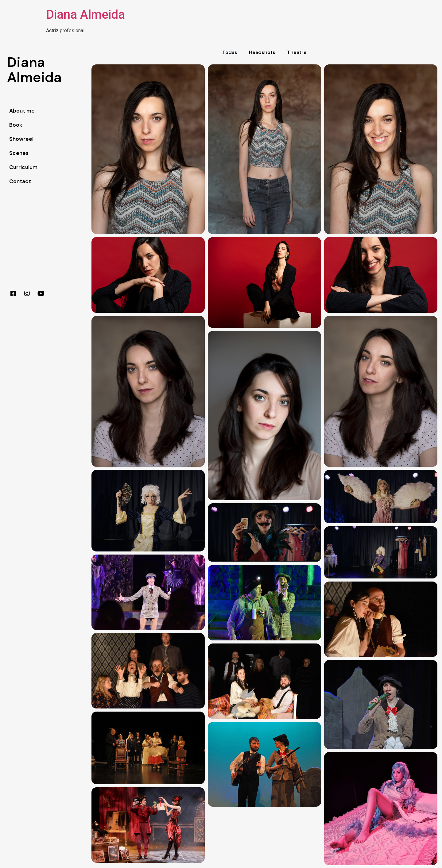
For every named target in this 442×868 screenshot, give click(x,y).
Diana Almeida (85, 15)
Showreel (21, 139)
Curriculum (23, 167)
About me (22, 111)
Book (16, 125)
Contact (20, 181)
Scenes (19, 153)
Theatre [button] (297, 52)
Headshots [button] (262, 52)
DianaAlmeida (34, 70)
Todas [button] (230, 52)
